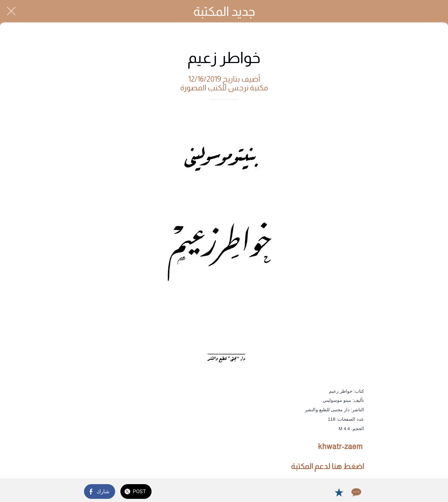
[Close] (11, 11)
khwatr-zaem (340, 446)
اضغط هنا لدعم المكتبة (327, 466)
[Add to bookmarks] (339, 492)
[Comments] (356, 492)
